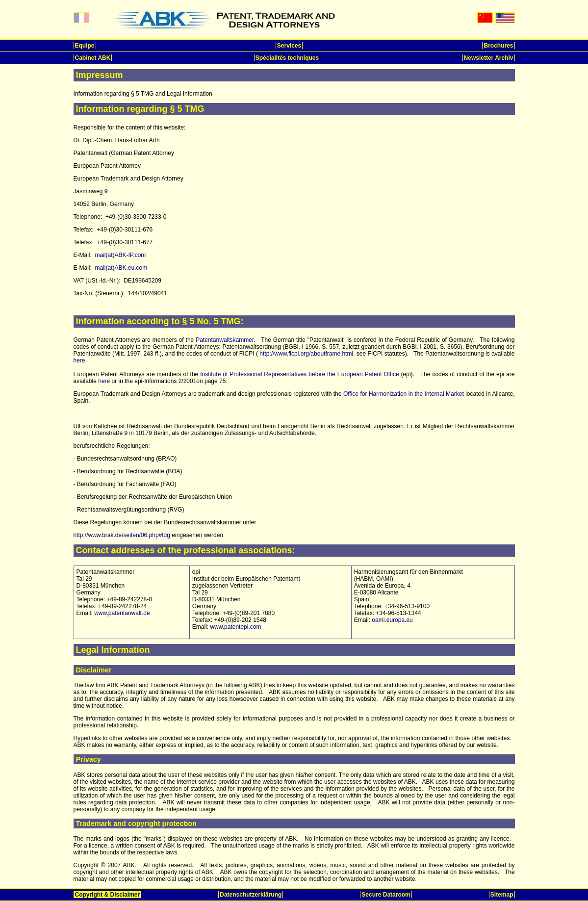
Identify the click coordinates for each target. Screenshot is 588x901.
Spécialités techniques (287, 58)
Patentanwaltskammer (225, 340)
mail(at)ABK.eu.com (121, 268)
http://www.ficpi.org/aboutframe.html (306, 354)
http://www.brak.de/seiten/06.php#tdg (122, 535)
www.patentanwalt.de (122, 613)
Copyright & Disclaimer (108, 895)
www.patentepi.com (235, 627)
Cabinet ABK (93, 58)
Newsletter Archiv (489, 58)
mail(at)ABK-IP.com (121, 255)
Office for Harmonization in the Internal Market (404, 394)
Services (289, 46)
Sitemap (502, 895)
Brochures (498, 46)
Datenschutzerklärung (251, 895)
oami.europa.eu (392, 620)
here (79, 360)
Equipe (85, 46)
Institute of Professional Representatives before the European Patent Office (299, 374)
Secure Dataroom (386, 895)
